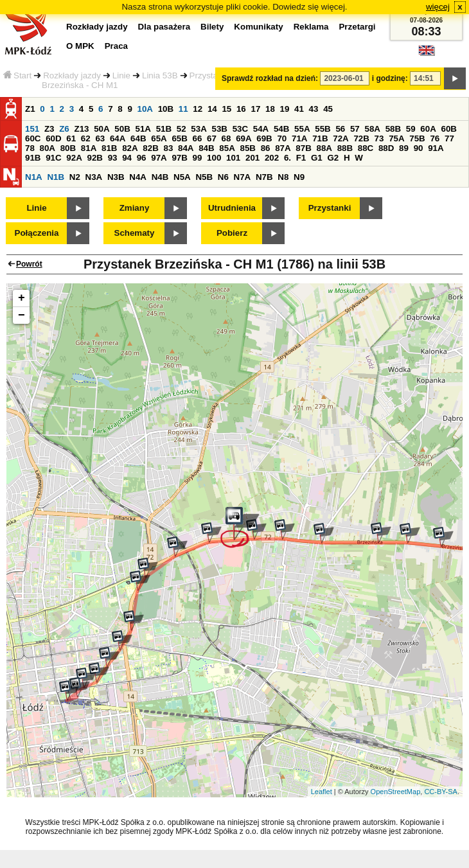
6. (288, 158)
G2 (333, 158)
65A (159, 138)
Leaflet (322, 792)
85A (227, 148)
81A (89, 148)
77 (449, 138)
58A (372, 129)
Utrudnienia (232, 208)
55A (302, 129)
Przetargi (357, 27)
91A (436, 148)
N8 (283, 177)
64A (118, 138)
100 (214, 158)
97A (159, 158)
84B (206, 148)
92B (94, 158)
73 (379, 138)
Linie (121, 75)
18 (270, 109)
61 (71, 138)
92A (74, 158)
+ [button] (22, 298)
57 (355, 129)
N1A (34, 177)
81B (109, 148)
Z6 (64, 129)
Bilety (212, 27)
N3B (116, 177)
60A (428, 129)
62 (86, 138)
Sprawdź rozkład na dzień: (270, 78)
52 (181, 129)
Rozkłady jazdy (72, 75)
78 (30, 148)
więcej (438, 7)
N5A (182, 177)
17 (255, 109)
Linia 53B (160, 75)
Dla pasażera (164, 27)
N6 (223, 177)
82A (130, 148)
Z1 (30, 109)
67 (212, 138)
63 (100, 138)
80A (48, 148)
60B (448, 129)
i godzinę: (390, 78)
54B (281, 129)
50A (102, 129)
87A (283, 148)
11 (183, 109)
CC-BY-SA (441, 792)
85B (247, 148)
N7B (264, 177)
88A (324, 148)
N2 (75, 177)
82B (150, 148)
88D (386, 148)
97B (179, 158)
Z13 (81, 129)
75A (396, 138)
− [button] (22, 315)
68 (226, 138)
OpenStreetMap (396, 792)
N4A (138, 177)
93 (113, 158)
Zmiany (135, 208)
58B (393, 129)
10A (145, 109)
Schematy (135, 233)
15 (226, 109)
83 (168, 148)
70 (282, 138)
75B (417, 138)
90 (419, 148)
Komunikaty (258, 27)
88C (366, 148)
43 (314, 109)
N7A (243, 177)
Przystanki (330, 208)
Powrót (29, 264)
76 (435, 138)
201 (252, 158)
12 (198, 109)
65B (179, 138)
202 (272, 158)
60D (53, 138)
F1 (301, 158)
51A (143, 129)
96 (142, 158)
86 (266, 148)
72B (361, 138)
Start (17, 75)
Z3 (49, 129)
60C (33, 138)
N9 (299, 177)
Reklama (311, 27)
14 (212, 109)
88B (345, 148)
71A (299, 138)
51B (164, 129)
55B (323, 129)
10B (166, 109)
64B (138, 138)
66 (198, 138)
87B (303, 148)
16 (241, 109)
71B (320, 138)
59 (411, 129)
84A (186, 148)
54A (261, 129)
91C (53, 158)
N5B (204, 177)
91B (33, 158)
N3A (94, 177)
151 (32, 129)
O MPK (80, 46)
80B (68, 148)
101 (233, 158)
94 (127, 158)
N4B (160, 177)
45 (328, 109)
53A (199, 129)
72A (341, 138)
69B (264, 138)
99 (198, 158)
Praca (116, 46)
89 (404, 148)
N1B (56, 177)
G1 (317, 158)
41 (299, 109)
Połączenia (37, 233)
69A (243, 138)
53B (219, 129)
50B (122, 129)
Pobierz (232, 233)
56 (340, 129)
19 (285, 109)
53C (240, 129)
